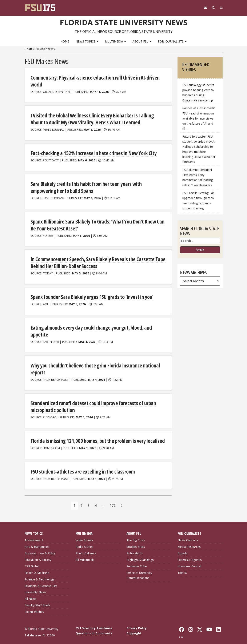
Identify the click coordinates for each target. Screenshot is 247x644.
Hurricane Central (189, 562)
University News (35, 588)
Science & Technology (40, 575)
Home (65, 41)
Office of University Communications (139, 571)
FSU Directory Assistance (94, 624)
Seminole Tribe (137, 562)
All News (31, 594)
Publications (135, 549)
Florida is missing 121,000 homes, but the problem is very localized (96, 437)
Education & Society (38, 556)
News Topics (87, 41)
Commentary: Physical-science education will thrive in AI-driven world (93, 81)
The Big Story (136, 536)
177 (113, 501)
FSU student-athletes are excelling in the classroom (81, 467)
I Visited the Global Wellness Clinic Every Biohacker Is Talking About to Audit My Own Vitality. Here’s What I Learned (97, 118)
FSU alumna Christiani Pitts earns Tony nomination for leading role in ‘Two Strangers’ (198, 177)
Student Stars (136, 542)
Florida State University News (123, 22)
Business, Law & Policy (40, 549)
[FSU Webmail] (204, 8)
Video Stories (84, 536)
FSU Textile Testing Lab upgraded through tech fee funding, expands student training (198, 200)
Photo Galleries (86, 549)
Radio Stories (84, 542)
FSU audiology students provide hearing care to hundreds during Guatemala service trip (198, 92)
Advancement (34, 536)
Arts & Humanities (37, 542)
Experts (183, 549)
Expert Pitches (34, 607)
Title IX (182, 568)
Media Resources (189, 542)
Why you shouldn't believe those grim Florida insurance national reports (94, 365)
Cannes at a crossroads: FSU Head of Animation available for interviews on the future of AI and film (199, 118)
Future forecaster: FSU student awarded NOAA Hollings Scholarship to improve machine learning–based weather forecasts (199, 149)
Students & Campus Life (41, 581)
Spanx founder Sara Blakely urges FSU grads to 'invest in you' (90, 294)
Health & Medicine (37, 568)
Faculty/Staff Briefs (37, 601)
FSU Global (32, 562)
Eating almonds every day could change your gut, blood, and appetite (90, 328)
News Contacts (188, 536)
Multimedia (115, 41)
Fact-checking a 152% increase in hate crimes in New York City (91, 152)
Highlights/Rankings (140, 556)
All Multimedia (85, 556)
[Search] (213, 8)
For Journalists (172, 41)
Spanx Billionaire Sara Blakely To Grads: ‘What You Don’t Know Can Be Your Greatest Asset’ (96, 223)
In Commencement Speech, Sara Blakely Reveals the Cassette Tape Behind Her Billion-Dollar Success (96, 260)
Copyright (134, 629)
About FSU (142, 41)
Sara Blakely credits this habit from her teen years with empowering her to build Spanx (97, 186)
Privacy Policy (137, 624)
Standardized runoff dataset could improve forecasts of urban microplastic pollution (91, 403)
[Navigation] (221, 8)
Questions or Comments (94, 629)
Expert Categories (190, 556)
